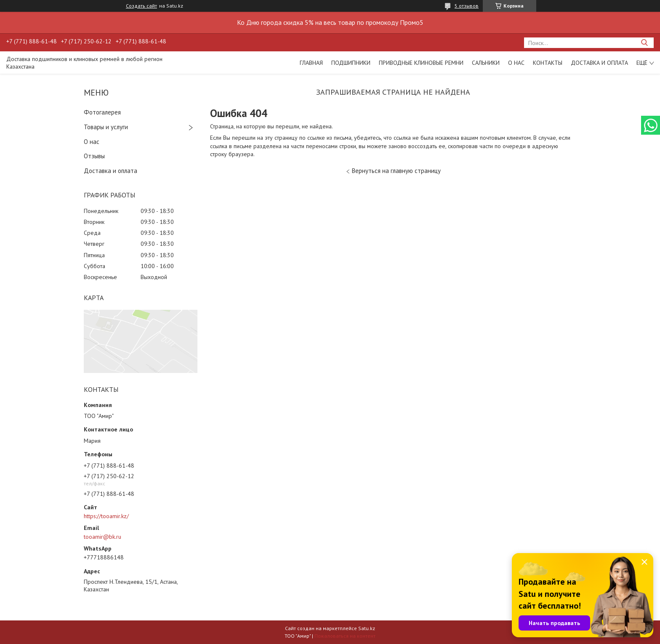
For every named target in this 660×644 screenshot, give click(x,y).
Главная (311, 63)
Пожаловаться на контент (345, 636)
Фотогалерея (102, 112)
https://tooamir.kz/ (106, 516)
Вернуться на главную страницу (396, 171)
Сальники (486, 63)
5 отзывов (467, 6)
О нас (516, 63)
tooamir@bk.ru (102, 537)
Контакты (548, 63)
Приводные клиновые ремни (421, 63)
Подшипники (351, 63)
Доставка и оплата (599, 63)
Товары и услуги (106, 127)
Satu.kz (367, 628)
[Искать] (644, 43)
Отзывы (94, 156)
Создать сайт (141, 6)
